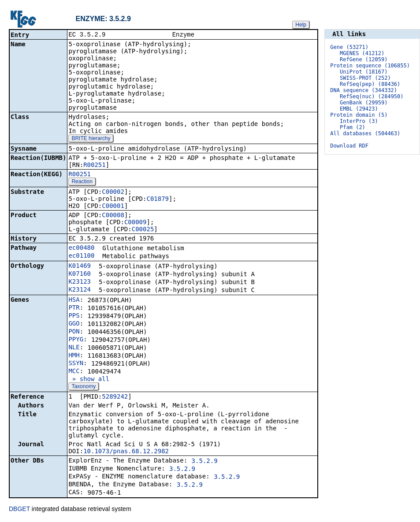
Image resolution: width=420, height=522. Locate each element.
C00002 (113, 193)
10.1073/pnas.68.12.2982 (126, 452)
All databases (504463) (365, 133)
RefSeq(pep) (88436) (370, 84)
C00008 (113, 216)
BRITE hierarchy (91, 139)
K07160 (80, 274)
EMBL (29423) (359, 109)
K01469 (80, 267)
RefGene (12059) (364, 59)
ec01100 (81, 256)
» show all (89, 380)
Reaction (82, 182)
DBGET (19, 510)
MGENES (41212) (362, 53)
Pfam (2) (353, 127)
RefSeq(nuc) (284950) (372, 96)
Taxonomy (84, 387)
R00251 (95, 166)
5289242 (115, 397)
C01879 (158, 200)
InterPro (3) (359, 121)
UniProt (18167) (364, 72)
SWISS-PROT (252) (365, 78)
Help (301, 25)
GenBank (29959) (364, 103)
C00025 (143, 230)
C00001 (113, 207)
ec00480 (81, 248)
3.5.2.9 (205, 462)
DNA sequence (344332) (364, 90)
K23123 (80, 282)
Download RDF (349, 146)
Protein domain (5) (359, 115)
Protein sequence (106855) (370, 66)
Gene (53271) (349, 47)
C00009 (136, 223)
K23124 (80, 290)
